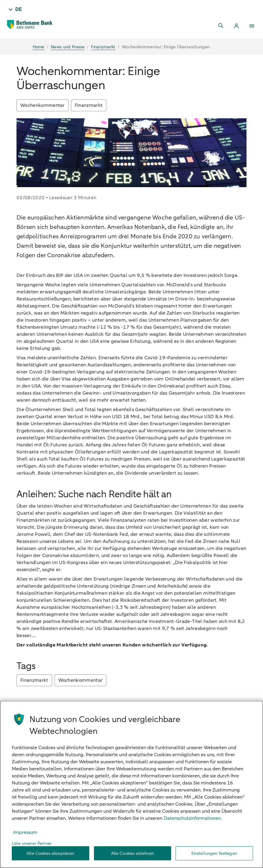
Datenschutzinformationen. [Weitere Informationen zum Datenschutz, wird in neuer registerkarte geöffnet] (193, 818)
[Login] (236, 26)
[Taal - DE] (15, 9)
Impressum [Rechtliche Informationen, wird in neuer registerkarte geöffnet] (25, 832)
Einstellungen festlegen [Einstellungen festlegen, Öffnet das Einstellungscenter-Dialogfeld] (214, 853)
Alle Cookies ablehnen (133, 853)
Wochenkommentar (43, 105)
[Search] (221, 26)
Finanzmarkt (89, 105)
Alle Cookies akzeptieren (50, 853)
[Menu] (252, 26)
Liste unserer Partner (32, 843)
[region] (131, 784)
